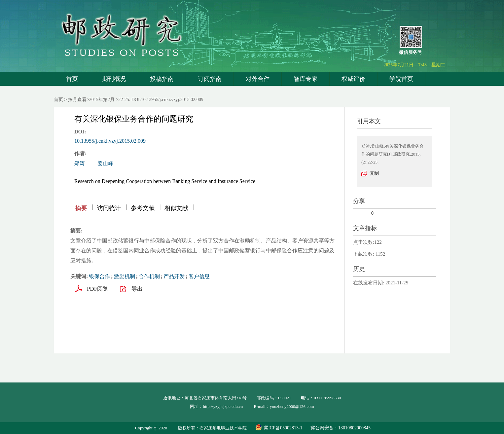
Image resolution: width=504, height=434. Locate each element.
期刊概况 (114, 79)
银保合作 (99, 276)
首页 (72, 79)
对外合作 (258, 79)
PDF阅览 (98, 289)
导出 (137, 289)
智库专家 (306, 79)
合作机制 (149, 276)
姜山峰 (105, 163)
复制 (374, 173)
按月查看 (77, 100)
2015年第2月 (102, 100)
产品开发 (174, 276)
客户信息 (199, 276)
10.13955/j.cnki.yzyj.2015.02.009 (110, 141)
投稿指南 (162, 79)
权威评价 (353, 79)
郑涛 (80, 163)
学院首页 (401, 79)
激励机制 (125, 276)
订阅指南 (210, 79)
